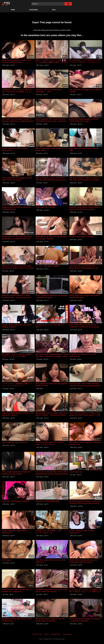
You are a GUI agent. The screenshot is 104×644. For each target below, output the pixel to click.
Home (13, 10)
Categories (33, 10)
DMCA (47, 634)
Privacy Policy (56, 634)
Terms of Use (67, 634)
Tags (54, 10)
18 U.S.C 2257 (37, 634)
